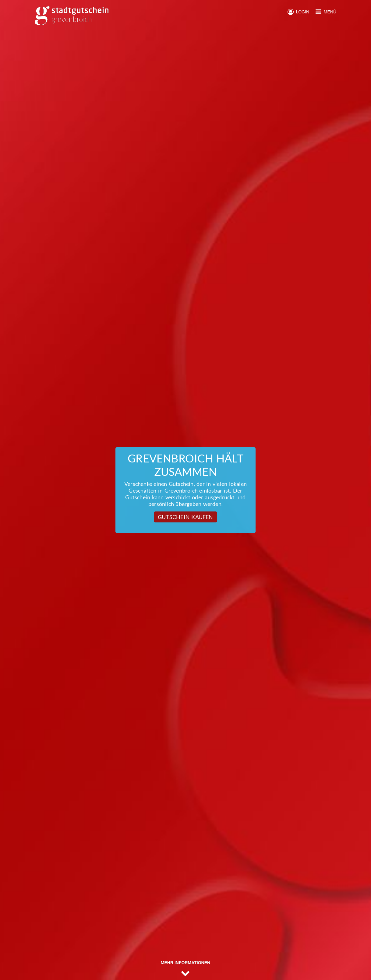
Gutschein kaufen (185, 517)
